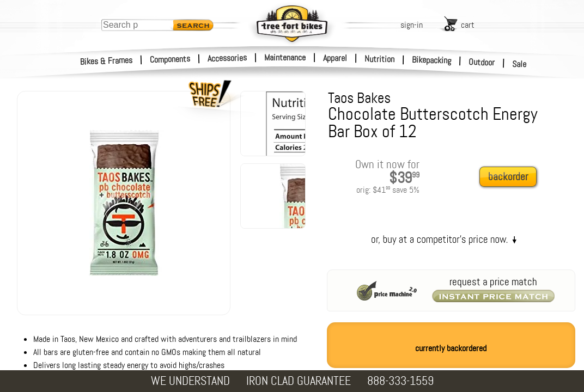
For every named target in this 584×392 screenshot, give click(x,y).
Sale (519, 64)
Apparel (335, 58)
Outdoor (482, 62)
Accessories (227, 58)
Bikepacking (432, 60)
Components (170, 59)
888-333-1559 (400, 381)
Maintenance (285, 57)
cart (468, 25)
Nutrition (379, 59)
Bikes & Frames (107, 61)
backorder (508, 177)
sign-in (412, 25)
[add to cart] (511, 177)
